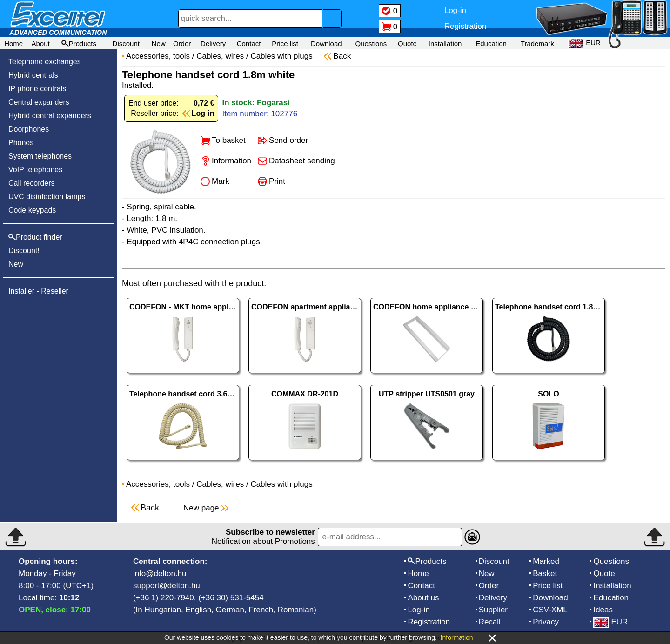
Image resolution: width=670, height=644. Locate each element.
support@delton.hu (167, 586)
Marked (546, 561)
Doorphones (29, 129)
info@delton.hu (160, 574)
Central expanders (39, 102)
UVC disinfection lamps (47, 197)
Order (182, 44)
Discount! (24, 251)
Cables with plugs (282, 56)
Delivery (213, 44)
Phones (21, 143)
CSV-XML (550, 610)
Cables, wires (220, 56)
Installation (445, 44)
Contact (249, 44)
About (40, 44)
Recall (490, 622)
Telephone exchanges (45, 62)
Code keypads (32, 210)
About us (423, 598)
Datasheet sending (302, 161)
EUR (610, 622)
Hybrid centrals (33, 75)
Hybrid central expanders (50, 116)
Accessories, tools (158, 56)
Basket (545, 574)
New (159, 44)
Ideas (603, 610)
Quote (407, 44)
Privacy (546, 622)
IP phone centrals (37, 89)
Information (231, 161)
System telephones (40, 156)
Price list (285, 44)
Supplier (493, 610)
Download (326, 44)
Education (491, 44)
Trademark (537, 44)
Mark (221, 181)
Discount (126, 44)
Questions (371, 44)
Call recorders (32, 183)
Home (13, 44)
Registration (429, 622)
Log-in (419, 610)
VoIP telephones (35, 170)
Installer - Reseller (38, 291)
